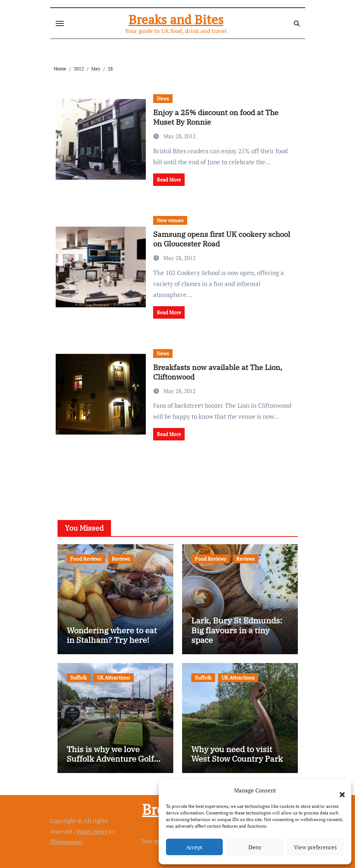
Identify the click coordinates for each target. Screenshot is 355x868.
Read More (169, 180)
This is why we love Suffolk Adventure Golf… (114, 754)
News (163, 98)
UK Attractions (114, 677)
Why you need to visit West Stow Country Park (237, 754)
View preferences (315, 847)
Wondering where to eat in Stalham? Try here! (112, 635)
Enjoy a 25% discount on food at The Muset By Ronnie (216, 117)
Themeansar (66, 842)
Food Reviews (86, 559)
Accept (194, 847)
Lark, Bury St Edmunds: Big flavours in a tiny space (237, 630)
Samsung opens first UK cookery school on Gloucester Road (222, 239)
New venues (170, 220)
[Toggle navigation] (60, 23)
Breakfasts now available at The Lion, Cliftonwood (218, 372)
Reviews (121, 559)
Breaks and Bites (176, 19)
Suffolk (79, 677)
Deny (255, 847)
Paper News (92, 831)
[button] (339, 790)
